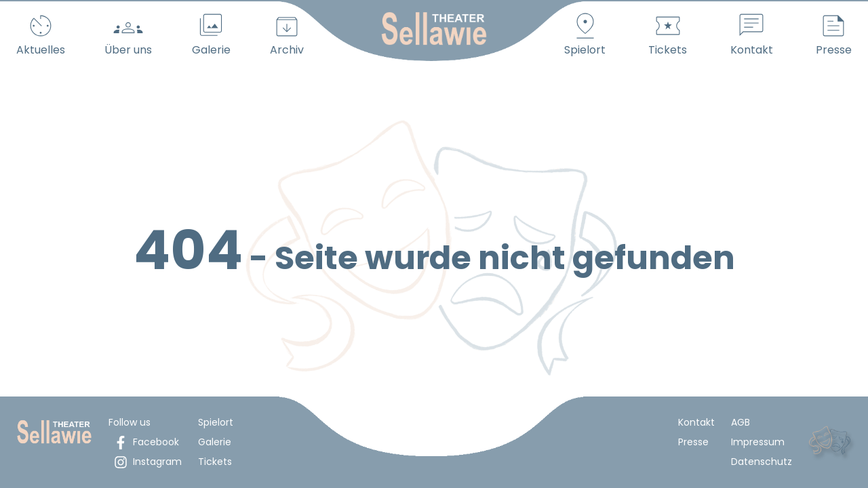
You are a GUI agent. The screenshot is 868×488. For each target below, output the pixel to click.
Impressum (758, 442)
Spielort (216, 422)
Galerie (215, 442)
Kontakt (696, 422)
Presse (693, 442)
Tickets (215, 462)
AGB (741, 422)
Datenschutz (762, 462)
